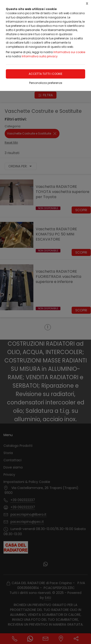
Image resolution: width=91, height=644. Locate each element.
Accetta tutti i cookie (45, 74)
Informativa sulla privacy (40, 56)
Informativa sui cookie (69, 52)
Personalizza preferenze (46, 83)
